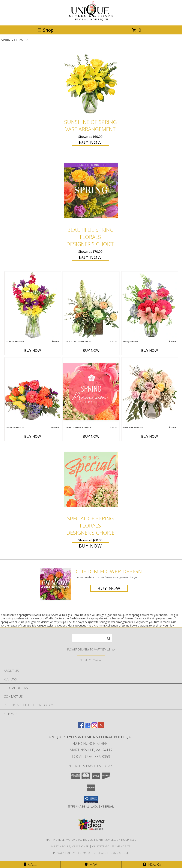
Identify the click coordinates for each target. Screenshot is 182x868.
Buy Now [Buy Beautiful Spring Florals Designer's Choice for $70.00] (90, 257)
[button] (91, 799)
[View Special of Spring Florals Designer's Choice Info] (91, 479)
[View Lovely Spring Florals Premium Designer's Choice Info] (91, 392)
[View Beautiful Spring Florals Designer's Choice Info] (91, 191)
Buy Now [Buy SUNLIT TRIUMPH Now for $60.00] (33, 350)
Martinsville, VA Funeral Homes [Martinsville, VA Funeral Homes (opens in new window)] (69, 840)
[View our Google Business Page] (88, 727)
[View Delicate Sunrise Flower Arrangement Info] (150, 392)
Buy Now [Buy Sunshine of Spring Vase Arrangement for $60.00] (90, 142)
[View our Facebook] (81, 727)
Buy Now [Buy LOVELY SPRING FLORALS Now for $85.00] (91, 436)
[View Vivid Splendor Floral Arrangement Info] (33, 392)
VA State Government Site (111, 846)
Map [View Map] (91, 864)
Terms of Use (119, 853)
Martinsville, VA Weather (70, 846)
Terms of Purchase (92, 853)
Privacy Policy (64, 853)
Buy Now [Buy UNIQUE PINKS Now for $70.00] (150, 350)
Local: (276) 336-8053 (91, 757)
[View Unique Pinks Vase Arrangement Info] (150, 306)
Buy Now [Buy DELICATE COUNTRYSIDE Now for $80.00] (91, 350)
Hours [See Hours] (152, 864)
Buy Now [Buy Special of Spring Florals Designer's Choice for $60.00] (90, 546)
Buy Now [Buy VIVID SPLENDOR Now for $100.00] (33, 436)
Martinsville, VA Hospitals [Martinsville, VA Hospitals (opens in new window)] (116, 840)
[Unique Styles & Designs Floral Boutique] (91, 20)
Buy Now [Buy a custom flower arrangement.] (109, 588)
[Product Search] (92, 638)
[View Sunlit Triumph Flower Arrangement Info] (33, 306)
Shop (46, 30)
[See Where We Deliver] (91, 660)
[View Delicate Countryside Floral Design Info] (91, 306)
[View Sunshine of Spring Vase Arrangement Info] (91, 83)
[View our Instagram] (94, 727)
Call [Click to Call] (30, 864)
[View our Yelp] (101, 727)
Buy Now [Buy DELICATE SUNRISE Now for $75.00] (150, 436)
